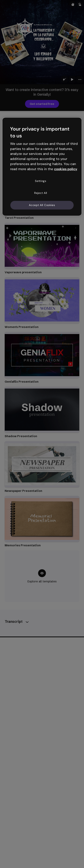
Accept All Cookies (42, 205)
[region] (42, 167)
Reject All (41, 193)
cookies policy (66, 169)
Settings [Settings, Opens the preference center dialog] (41, 181)
